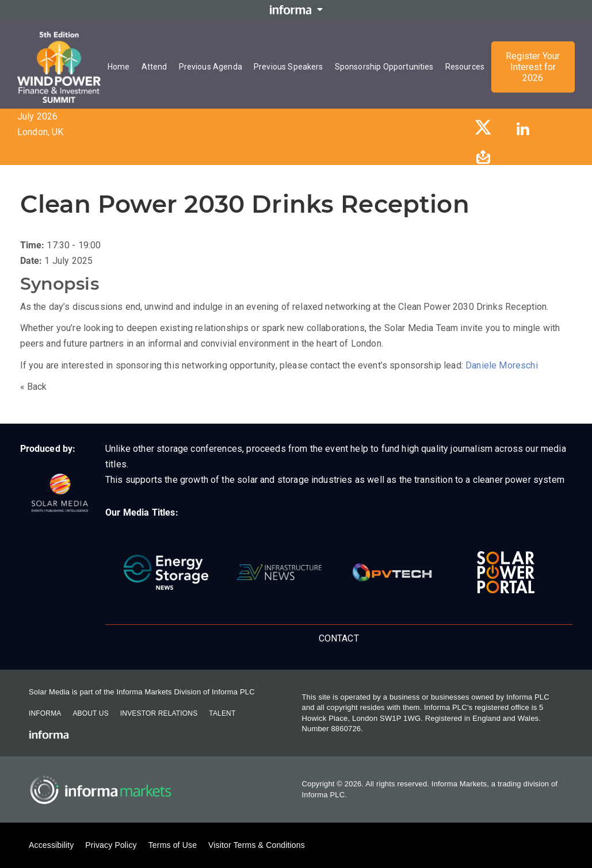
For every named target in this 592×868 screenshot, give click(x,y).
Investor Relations (159, 713)
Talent (222, 713)
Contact (339, 638)
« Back (34, 387)
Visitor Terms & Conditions (257, 845)
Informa (45, 713)
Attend (154, 67)
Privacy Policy (111, 845)
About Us (90, 713)
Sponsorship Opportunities (384, 67)
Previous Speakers (289, 67)
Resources (465, 67)
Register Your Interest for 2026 (533, 67)
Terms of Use (173, 845)
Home (119, 67)
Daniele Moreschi (502, 365)
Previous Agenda (211, 67)
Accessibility (51, 845)
